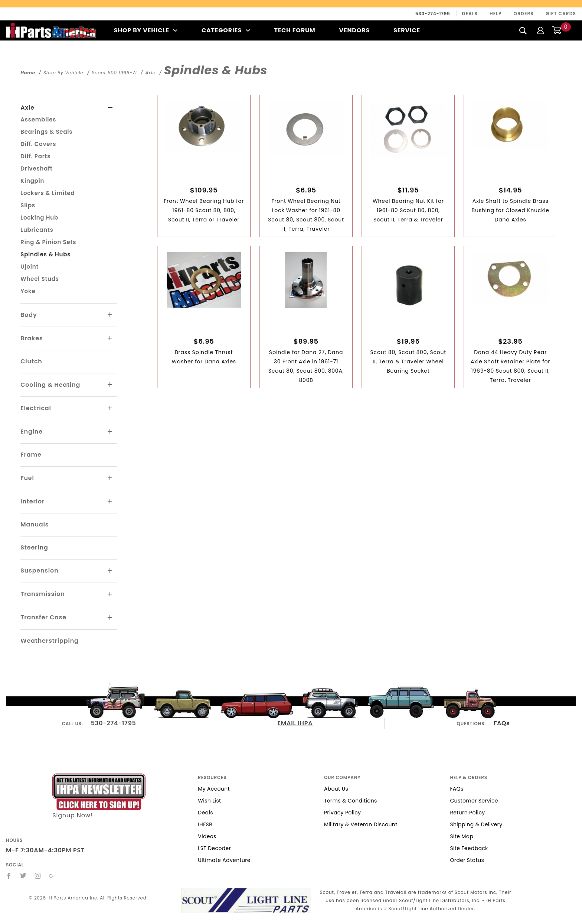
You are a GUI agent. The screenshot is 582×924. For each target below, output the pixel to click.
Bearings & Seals (46, 132)
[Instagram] (38, 876)
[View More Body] (110, 315)
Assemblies (38, 119)
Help (496, 14)
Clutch (31, 361)
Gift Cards (561, 14)
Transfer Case (43, 617)
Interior (32, 501)
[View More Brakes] (110, 338)
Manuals (35, 524)
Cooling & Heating (50, 385)
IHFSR (205, 824)
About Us (336, 789)
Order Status (467, 860)
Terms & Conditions (351, 801)
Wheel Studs (40, 279)
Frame (31, 455)
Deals (470, 14)
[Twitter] (23, 876)
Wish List (209, 801)
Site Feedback (469, 848)
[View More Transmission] (110, 594)
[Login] (540, 30)
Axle (27, 108)
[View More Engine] (110, 432)
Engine (32, 432)
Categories (226, 30)
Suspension (39, 570)
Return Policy (467, 813)
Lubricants (37, 230)
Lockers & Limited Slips (48, 199)
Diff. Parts (35, 156)
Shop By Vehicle (146, 30)
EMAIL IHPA (295, 723)
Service (407, 30)
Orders (524, 14)
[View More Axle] (110, 108)
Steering (34, 547)
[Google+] (52, 876)
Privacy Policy (342, 813)
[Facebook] (9, 876)
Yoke (28, 291)
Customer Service (474, 801)
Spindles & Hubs (45, 254)
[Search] (523, 30)
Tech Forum (295, 30)
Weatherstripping (49, 641)
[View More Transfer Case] (110, 618)
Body (29, 315)
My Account (214, 789)
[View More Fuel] (110, 478)
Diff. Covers (38, 144)
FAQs (502, 723)
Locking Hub (39, 218)
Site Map (462, 836)
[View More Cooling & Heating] (110, 385)
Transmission (42, 594)
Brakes (32, 338)
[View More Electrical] (110, 408)
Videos (207, 836)
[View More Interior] (110, 502)
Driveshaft (36, 168)
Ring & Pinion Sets (48, 242)
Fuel (27, 478)
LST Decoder (214, 848)
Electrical (36, 408)
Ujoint (30, 267)
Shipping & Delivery (476, 824)
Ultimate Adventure (224, 860)
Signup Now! (99, 797)
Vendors (354, 30)
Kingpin (32, 181)
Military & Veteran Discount (361, 824)
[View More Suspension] (110, 571)
